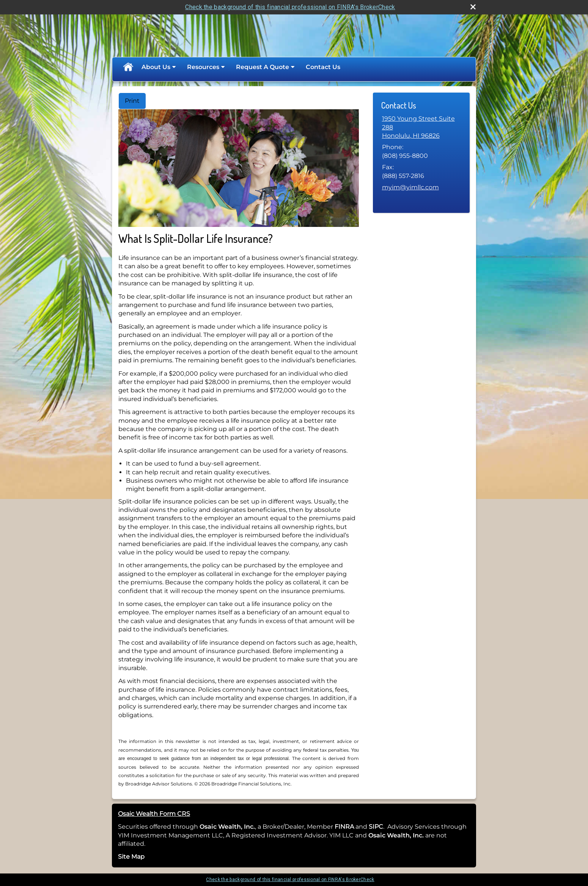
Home (128, 67)
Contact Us (323, 67)
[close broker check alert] (473, 7)
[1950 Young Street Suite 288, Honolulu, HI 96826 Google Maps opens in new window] (421, 127)
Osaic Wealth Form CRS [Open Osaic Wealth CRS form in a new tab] (154, 814)
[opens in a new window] (355, 827)
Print (132, 101)
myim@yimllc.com (410, 187)
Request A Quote (263, 67)
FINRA (344, 827)
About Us (156, 67)
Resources (203, 67)
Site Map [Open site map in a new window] (131, 857)
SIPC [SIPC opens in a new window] (376, 827)
